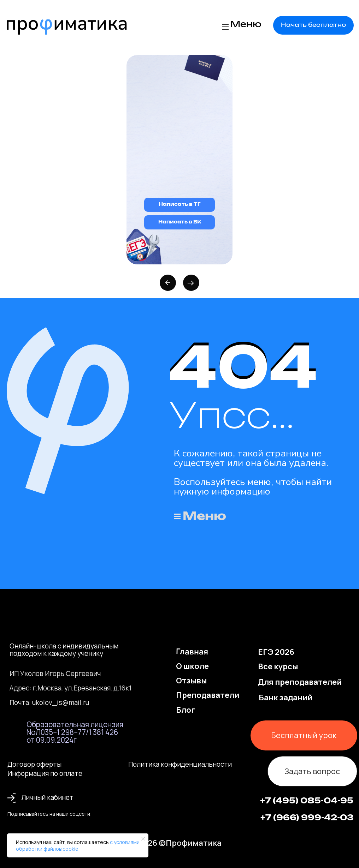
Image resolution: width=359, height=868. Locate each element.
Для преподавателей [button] (300, 682)
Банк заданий (286, 697)
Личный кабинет (47, 797)
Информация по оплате (45, 773)
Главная (192, 651)
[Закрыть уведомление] (143, 839)
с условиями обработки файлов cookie (78, 845)
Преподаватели (208, 695)
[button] (314, 25)
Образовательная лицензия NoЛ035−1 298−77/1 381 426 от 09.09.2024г (75, 732)
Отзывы (192, 680)
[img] (67, 27)
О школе (192, 666)
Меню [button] (246, 25)
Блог (186, 710)
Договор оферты (34, 764)
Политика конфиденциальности (180, 764)
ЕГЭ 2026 (276, 652)
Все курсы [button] (278, 666)
